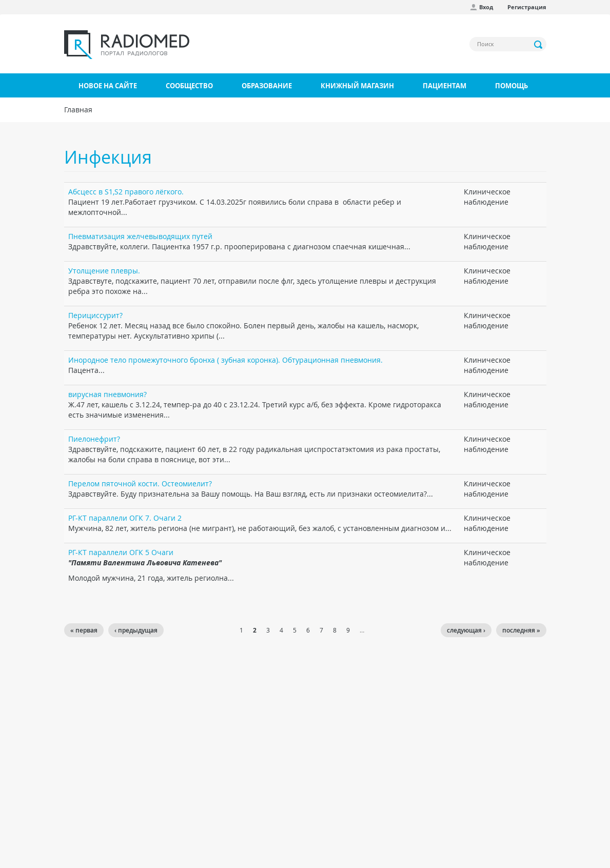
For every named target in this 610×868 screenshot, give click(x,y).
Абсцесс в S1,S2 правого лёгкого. (126, 192)
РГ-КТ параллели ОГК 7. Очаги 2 (125, 518)
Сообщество (189, 86)
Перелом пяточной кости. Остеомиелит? (140, 484)
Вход (486, 7)
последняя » (521, 630)
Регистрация (527, 7)
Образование (267, 86)
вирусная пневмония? (107, 394)
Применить (539, 45)
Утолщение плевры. (104, 271)
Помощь (511, 86)
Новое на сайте (108, 86)
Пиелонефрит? (94, 439)
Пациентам (445, 86)
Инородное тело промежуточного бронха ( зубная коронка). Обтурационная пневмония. (225, 360)
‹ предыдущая (136, 630)
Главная (78, 110)
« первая (84, 630)
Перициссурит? (95, 315)
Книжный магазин (357, 86)
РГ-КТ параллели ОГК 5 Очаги (121, 552)
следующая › (466, 630)
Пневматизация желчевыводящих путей (140, 236)
